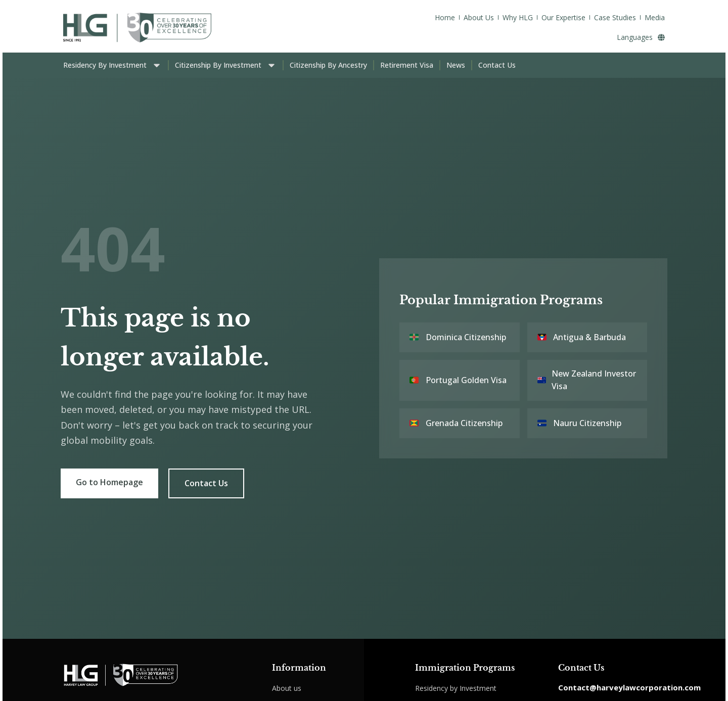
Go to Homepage (109, 482)
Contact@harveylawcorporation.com (629, 687)
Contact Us (206, 483)
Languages (641, 37)
